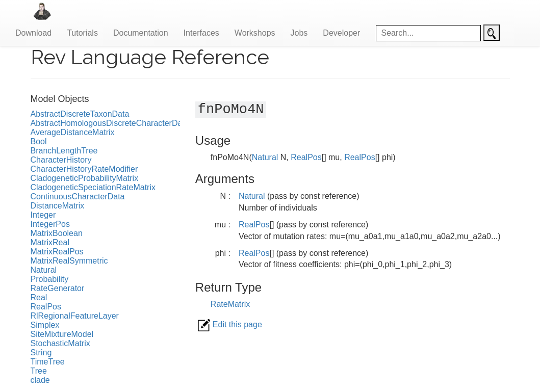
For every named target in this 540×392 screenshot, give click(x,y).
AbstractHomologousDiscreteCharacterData (110, 123)
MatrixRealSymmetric (69, 261)
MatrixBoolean (57, 233)
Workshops (255, 33)
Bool (39, 141)
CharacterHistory (61, 160)
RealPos (46, 307)
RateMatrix (230, 304)
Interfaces (201, 33)
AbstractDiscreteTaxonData (80, 114)
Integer (43, 215)
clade (40, 380)
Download (33, 33)
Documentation (141, 33)
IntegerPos (50, 224)
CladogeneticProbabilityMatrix (85, 178)
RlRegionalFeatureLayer (75, 316)
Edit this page (230, 324)
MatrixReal (50, 242)
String (41, 352)
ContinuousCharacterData (78, 197)
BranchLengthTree (64, 151)
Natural (44, 270)
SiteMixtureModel (62, 334)
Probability (50, 279)
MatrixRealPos (57, 252)
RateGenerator (58, 288)
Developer (341, 33)
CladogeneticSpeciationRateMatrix (93, 187)
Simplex (45, 325)
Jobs (299, 33)
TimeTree (48, 362)
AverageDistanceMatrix (73, 132)
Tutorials (82, 33)
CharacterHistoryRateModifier (84, 169)
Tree (39, 371)
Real (39, 297)
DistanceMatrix (58, 206)
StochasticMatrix (60, 343)
